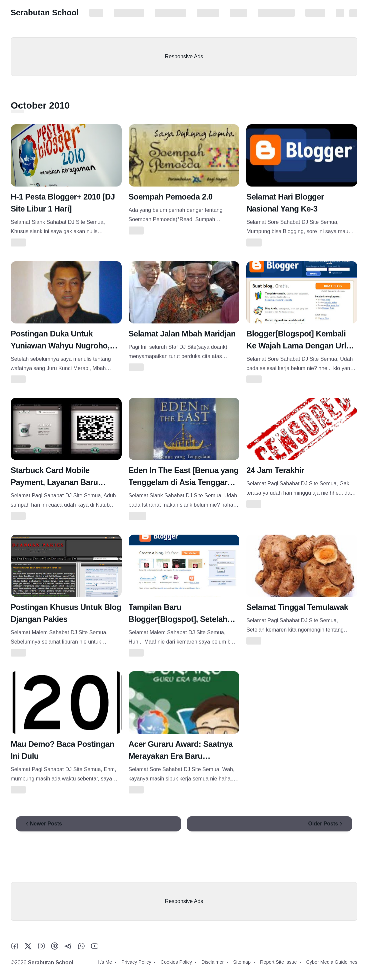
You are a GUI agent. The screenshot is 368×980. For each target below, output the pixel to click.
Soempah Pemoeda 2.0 (171, 197)
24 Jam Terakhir (275, 470)
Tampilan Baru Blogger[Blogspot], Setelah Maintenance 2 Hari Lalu (178, 619)
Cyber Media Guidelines (332, 962)
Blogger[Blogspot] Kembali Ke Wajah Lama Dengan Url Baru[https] (296, 346)
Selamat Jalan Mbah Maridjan (182, 334)
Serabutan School (45, 12)
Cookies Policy (170, 13)
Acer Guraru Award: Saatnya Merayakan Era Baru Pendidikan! (181, 756)
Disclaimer (208, 13)
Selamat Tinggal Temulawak (297, 607)
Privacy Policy (129, 13)
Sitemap (238, 13)
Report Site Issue (276, 13)
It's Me (96, 13)
